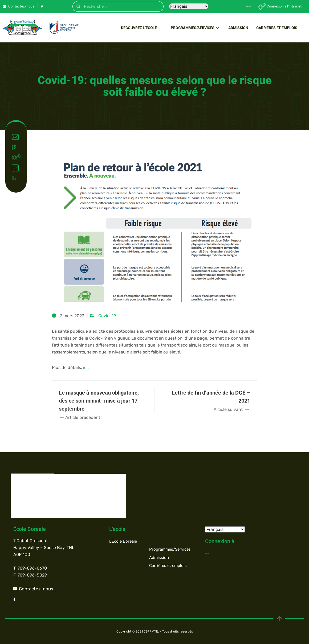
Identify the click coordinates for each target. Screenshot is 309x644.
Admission (238, 28)
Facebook (17, 168)
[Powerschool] (239, 6)
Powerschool (17, 147)
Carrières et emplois (277, 28)
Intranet (17, 158)
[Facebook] (42, 6)
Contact (17, 137)
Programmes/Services (196, 28)
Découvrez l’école (142, 28)
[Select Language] (189, 6)
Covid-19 (17, 178)
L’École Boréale (123, 541)
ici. (86, 367)
